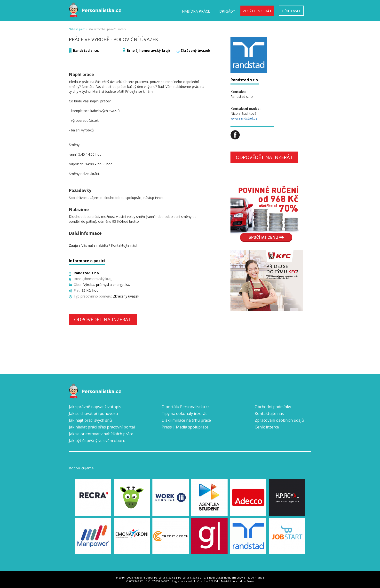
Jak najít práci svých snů (90, 420)
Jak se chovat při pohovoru (93, 413)
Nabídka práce (196, 11)
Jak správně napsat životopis (95, 407)
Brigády (227, 11)
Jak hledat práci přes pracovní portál (102, 427)
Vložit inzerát (257, 11)
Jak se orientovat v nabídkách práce (101, 434)
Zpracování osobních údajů (279, 420)
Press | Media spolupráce (185, 427)
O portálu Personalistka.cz (186, 407)
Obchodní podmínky (273, 407)
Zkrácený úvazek (195, 50)
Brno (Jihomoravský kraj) (148, 50)
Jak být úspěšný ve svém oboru (97, 441)
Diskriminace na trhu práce (186, 420)
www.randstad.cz (244, 118)
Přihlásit (291, 11)
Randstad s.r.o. (86, 50)
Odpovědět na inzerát (103, 319)
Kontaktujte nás (269, 413)
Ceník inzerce (267, 427)
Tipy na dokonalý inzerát (184, 413)
